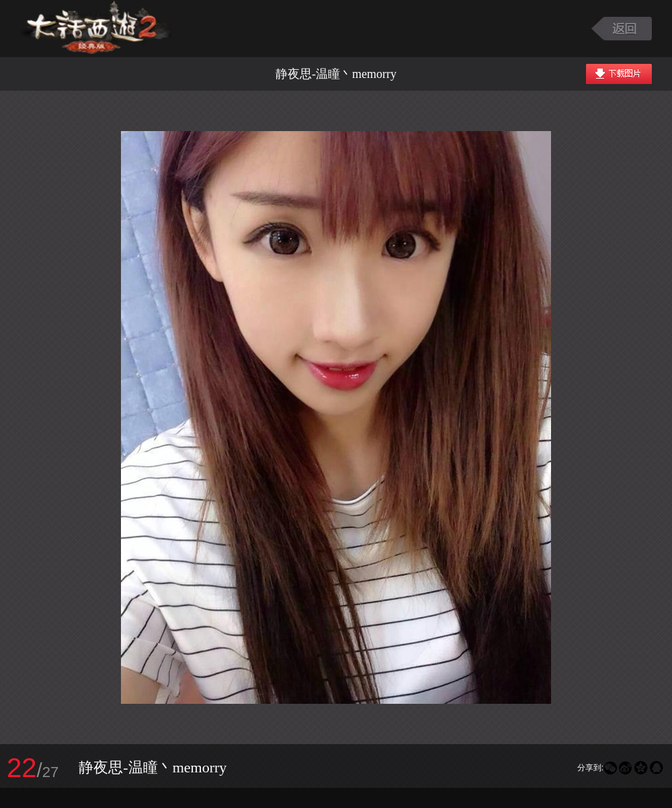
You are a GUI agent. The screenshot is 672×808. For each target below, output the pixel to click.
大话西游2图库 (96, 29)
